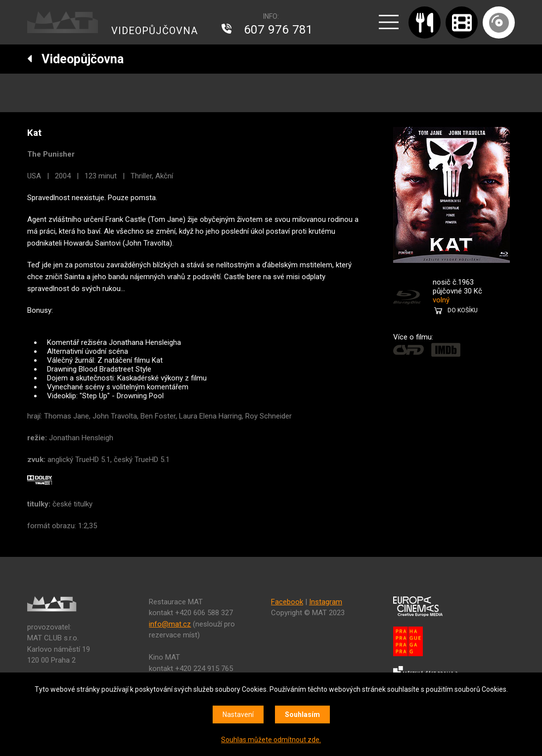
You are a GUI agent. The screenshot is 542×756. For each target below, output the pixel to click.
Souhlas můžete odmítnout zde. (271, 740)
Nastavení (238, 714)
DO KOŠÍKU (463, 310)
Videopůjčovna (75, 59)
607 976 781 (278, 30)
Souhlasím (302, 714)
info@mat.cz (170, 624)
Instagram (326, 602)
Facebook (287, 602)
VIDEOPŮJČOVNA (155, 31)
